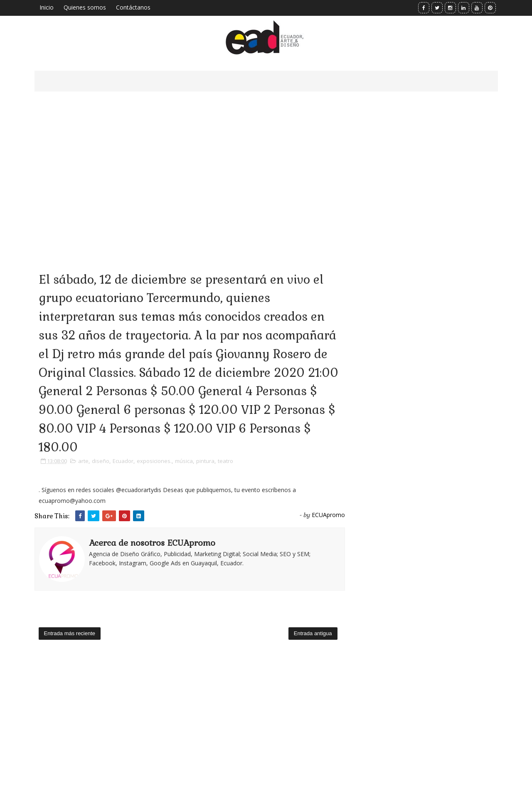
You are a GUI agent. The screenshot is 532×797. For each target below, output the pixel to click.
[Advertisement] (190, 171)
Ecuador (123, 461)
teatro (225, 461)
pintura (205, 461)
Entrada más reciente (70, 633)
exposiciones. (154, 461)
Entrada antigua (313, 633)
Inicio (47, 7)
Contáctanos (133, 7)
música (184, 461)
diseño (101, 461)
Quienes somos (85, 7)
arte (83, 461)
